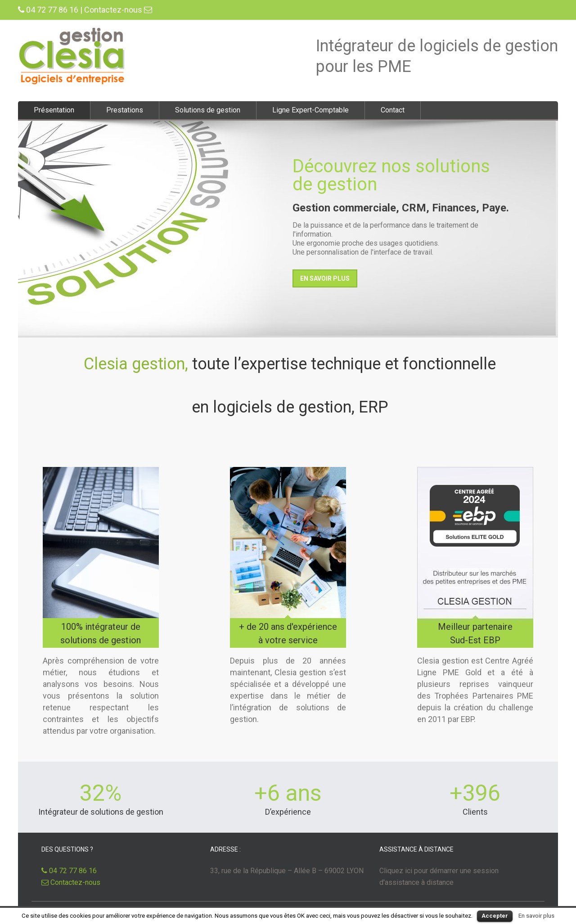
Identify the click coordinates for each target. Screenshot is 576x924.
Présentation (54, 110)
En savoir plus (536, 916)
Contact (393, 110)
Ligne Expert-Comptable (310, 110)
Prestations (125, 110)
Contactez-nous (118, 10)
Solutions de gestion (208, 110)
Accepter (495, 916)
